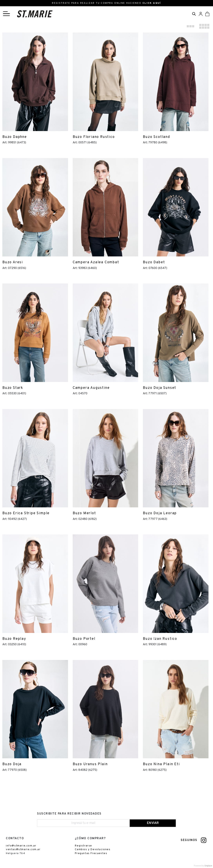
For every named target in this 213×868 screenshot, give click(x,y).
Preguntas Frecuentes (91, 854)
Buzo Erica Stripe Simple (26, 513)
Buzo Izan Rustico (160, 639)
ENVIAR (153, 823)
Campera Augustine (91, 388)
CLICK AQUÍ (152, 3)
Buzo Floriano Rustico (94, 137)
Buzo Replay (14, 639)
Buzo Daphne (15, 137)
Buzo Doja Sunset (160, 388)
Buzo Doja (12, 764)
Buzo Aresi (13, 262)
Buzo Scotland (156, 137)
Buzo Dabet (154, 262)
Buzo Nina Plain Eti (161, 764)
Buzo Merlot (84, 513)
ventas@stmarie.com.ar (23, 850)
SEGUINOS (189, 840)
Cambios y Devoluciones (93, 850)
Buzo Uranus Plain (90, 764)
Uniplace (208, 866)
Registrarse (83, 846)
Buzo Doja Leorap (160, 513)
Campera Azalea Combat (96, 262)
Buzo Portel (84, 639)
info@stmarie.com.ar (21, 846)
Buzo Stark (13, 388)
